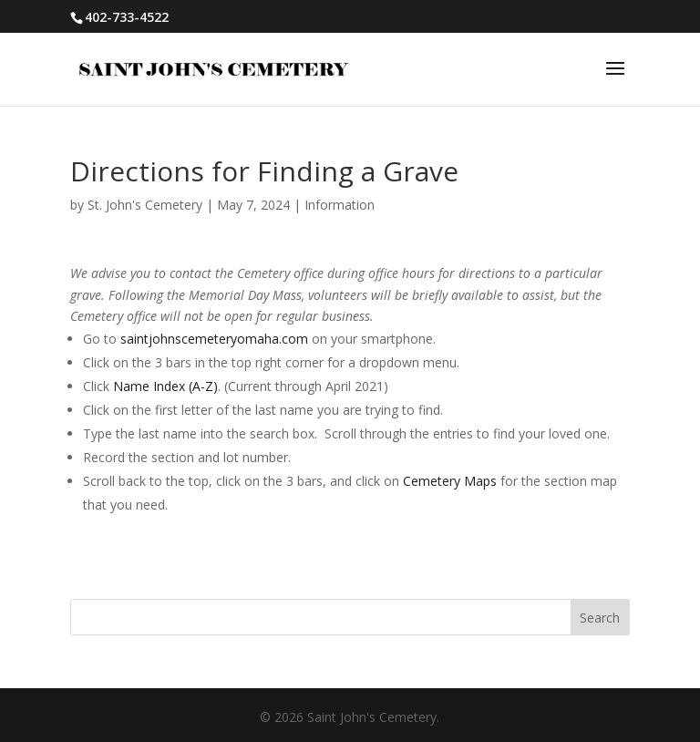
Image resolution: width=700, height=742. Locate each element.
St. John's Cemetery (145, 205)
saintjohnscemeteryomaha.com (214, 339)
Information (340, 205)
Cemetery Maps (450, 481)
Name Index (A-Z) (165, 386)
